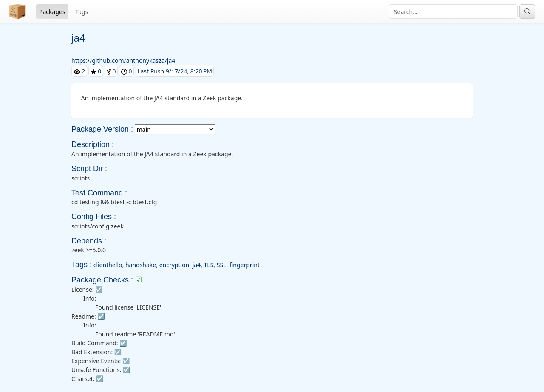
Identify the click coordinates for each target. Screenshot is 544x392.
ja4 (197, 265)
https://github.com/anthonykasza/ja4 (123, 61)
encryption (174, 265)
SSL (222, 265)
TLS (209, 265)
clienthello (108, 265)
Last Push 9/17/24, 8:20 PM (175, 71)
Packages (52, 12)
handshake (141, 265)
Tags (82, 12)
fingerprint (245, 265)
